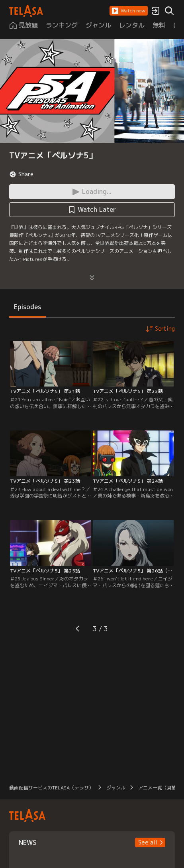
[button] (129, 11)
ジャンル (116, 788)
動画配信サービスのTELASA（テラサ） (51, 788)
